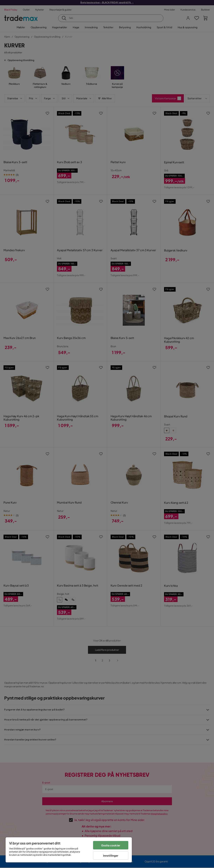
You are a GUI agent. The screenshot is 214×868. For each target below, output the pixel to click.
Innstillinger (111, 855)
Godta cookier (111, 845)
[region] (69, 850)
